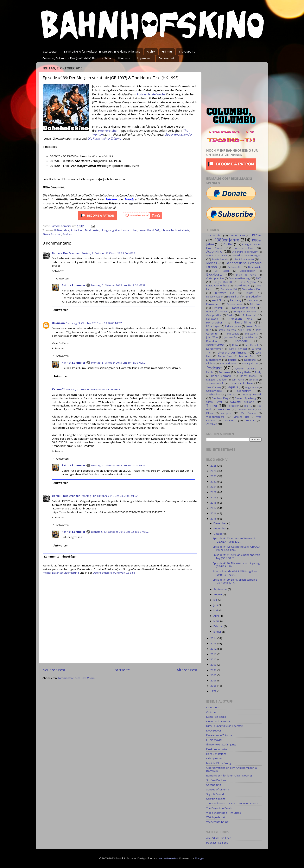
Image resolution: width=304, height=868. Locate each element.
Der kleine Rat (229, 289)
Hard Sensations (216, 754)
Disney (250, 293)
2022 (214, 482)
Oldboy (210, 364)
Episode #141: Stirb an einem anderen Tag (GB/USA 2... (236, 556)
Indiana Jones (233, 326)
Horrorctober (130, 230)
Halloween (212, 319)
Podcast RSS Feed (217, 843)
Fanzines (253, 300)
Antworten (58, 271)
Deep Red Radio (216, 717)
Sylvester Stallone (242, 402)
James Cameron (227, 330)
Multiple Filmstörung (219, 763)
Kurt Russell (251, 345)
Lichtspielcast (214, 758)
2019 (214, 497)
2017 (214, 508)
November (220, 528)
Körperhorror (214, 349)
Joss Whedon (250, 337)
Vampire (226, 413)
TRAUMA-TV (187, 51)
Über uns (124, 58)
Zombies (212, 424)
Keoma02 (58, 389)
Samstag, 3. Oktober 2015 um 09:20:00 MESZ (94, 323)
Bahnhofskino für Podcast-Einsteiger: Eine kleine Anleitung (102, 51)
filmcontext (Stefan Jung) (221, 744)
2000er (228, 244)
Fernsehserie (235, 304)
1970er (256, 235)
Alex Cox (211, 255)
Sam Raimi (238, 380)
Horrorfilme (242, 322)
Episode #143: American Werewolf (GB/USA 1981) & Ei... (234, 540)
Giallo (230, 315)
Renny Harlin (244, 372)
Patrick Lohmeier (73, 285)
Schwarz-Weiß (215, 383)
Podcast (68, 234)
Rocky (258, 372)
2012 (214, 649)
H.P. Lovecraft (249, 315)
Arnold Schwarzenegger (247, 255)
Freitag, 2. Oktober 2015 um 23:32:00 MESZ (108, 253)
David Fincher (243, 286)
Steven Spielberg (245, 398)
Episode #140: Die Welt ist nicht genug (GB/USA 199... (236, 565)
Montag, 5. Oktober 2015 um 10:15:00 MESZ (118, 363)
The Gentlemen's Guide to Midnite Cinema (232, 803)
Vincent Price (242, 417)
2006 (214, 680)
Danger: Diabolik (223, 282)
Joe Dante (246, 330)
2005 (214, 686)
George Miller (214, 315)
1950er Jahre (214, 235)
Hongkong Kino (111, 230)
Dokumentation (215, 297)
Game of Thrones (217, 312)
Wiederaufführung (217, 822)
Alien (224, 255)
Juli (215, 600)
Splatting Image (216, 799)
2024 (214, 471)
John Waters (251, 334)
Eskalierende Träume (219, 735)
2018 (214, 503)
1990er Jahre (61, 230)
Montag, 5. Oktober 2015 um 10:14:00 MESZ (118, 465)
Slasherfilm (213, 394)
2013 (214, 643)
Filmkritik (218, 308)
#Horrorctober (108, 131)
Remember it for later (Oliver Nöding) (229, 775)
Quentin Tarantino (246, 369)
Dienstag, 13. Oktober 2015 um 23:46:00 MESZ (120, 532)
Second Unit (214, 785)
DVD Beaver (214, 731)
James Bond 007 (149, 230)
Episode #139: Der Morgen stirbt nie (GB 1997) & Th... (235, 581)
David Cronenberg (218, 285)
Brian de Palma (246, 275)
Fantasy (236, 300)
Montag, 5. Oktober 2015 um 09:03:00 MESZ (93, 389)
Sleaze (231, 394)
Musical (233, 360)
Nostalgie (250, 360)
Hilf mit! (167, 51)
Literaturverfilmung (232, 352)
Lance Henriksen (238, 349)
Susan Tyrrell (214, 402)
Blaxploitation (247, 271)
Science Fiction (242, 383)
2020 (214, 492)
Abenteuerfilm (244, 248)
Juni (216, 605)
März (217, 621)
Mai (216, 610)
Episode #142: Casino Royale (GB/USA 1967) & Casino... (236, 548)
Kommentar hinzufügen (61, 557)
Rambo (210, 372)
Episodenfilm (254, 297)
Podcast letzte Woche (151, 94)
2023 (214, 476)
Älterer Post (187, 670)
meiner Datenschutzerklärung (61, 573)
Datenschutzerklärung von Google (114, 573)
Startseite (50, 51)
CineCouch (213, 707)
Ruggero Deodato (216, 380)
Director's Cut (225, 293)
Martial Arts (182, 230)
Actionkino (77, 230)
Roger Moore (249, 376)
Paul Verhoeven (228, 364)
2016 (214, 513)
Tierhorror (233, 406)
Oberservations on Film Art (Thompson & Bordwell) (232, 769)
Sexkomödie (214, 391)
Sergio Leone (252, 387)
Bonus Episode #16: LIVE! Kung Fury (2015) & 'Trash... (235, 573)
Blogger (199, 858)
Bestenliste (255, 267)
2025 (214, 466)
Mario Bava (225, 356)
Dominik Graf (234, 297)
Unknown (58, 323)
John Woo (212, 337)
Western (230, 420)
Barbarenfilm (235, 267)
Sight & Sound (215, 794)
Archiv (151, 51)
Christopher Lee (215, 278)
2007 (214, 675)
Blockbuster (92, 230)
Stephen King (220, 398)
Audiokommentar (244, 259)
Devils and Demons (218, 721)
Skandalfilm (244, 391)
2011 (214, 654)
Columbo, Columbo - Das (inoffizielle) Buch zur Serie (77, 58)
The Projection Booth (219, 808)
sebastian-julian (168, 858)
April (217, 616)
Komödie (241, 341)
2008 (214, 670)
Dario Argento (247, 282)
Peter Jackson (250, 364)
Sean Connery (214, 387)
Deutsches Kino (252, 289)
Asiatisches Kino (221, 259)
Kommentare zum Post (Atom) (76, 678)
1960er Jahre (237, 235)
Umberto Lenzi (246, 409)
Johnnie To (167, 230)
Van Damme (249, 413)
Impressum (145, 58)
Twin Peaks (223, 409)
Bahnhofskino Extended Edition (234, 265)
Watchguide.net (216, 817)
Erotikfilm (218, 300)
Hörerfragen (213, 326)
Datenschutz (167, 58)
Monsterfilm (214, 360)
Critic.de (211, 712)
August (218, 594)
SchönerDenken (216, 780)
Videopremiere (215, 417)
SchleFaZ (253, 380)
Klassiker (212, 341)
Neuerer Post (54, 670)
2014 (214, 638)
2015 (214, 519)
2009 (214, 665)
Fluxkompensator (217, 749)
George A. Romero (245, 312)
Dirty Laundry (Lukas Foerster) (225, 726)
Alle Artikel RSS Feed (219, 838)
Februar (219, 626)
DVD (259, 278)
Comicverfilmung (239, 278)
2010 (214, 659)
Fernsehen (213, 304)
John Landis (232, 334)
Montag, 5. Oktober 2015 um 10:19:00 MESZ (118, 285)
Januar (218, 632)
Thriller (212, 405)
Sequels (232, 387)
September (221, 589)
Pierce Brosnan (52, 234)
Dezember (220, 523)
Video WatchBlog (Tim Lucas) (224, 813)
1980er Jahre (227, 240)
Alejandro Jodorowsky (245, 252)
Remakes (224, 372)
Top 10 (248, 406)
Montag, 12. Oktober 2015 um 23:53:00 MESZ (110, 496)
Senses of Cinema (218, 789)
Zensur (250, 420)
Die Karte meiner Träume (104, 138)
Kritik (235, 345)
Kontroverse (215, 345)
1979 (214, 691)
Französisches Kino (243, 308)
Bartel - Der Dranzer (66, 253)
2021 (214, 487)
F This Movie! (214, 740)
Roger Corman (221, 376)
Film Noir (256, 304)
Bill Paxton (222, 271)
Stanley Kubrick (252, 394)
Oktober (219, 534)
